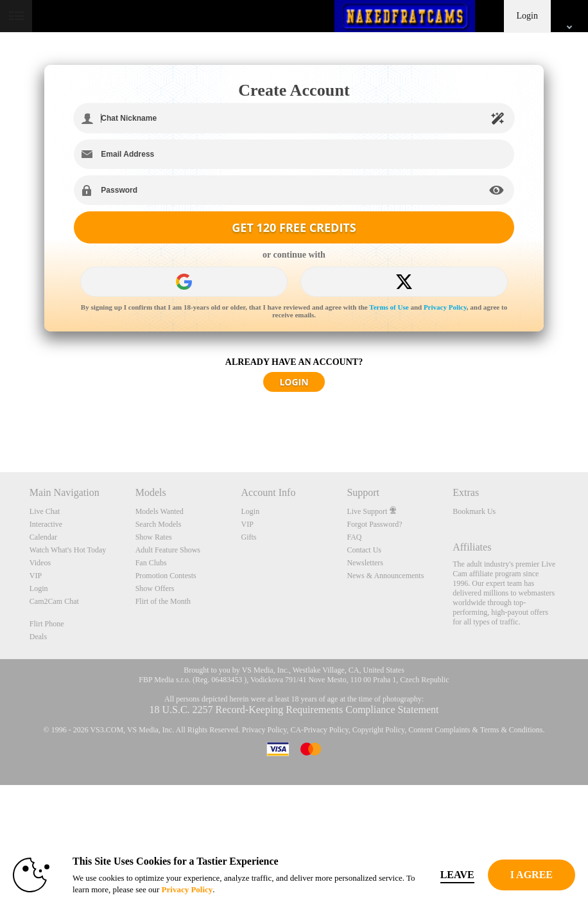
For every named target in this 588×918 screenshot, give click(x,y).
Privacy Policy (445, 307)
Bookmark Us (474, 511)
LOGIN (294, 382)
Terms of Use (389, 307)
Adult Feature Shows (168, 550)
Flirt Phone (47, 624)
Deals (38, 637)
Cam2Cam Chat (54, 601)
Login (527, 16)
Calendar (43, 537)
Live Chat (45, 511)
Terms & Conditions (512, 730)
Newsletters (365, 563)
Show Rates (154, 537)
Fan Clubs (151, 563)
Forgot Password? (374, 524)
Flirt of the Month (163, 601)
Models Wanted (160, 511)
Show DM (0, 424)
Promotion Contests (166, 576)
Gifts (249, 537)
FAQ (354, 537)
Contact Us (364, 550)
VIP (36, 576)
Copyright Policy (379, 730)
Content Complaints (439, 730)
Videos (40, 563)
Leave (457, 875)
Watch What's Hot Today (68, 550)
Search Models (159, 524)
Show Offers (155, 588)
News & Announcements (385, 576)
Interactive (46, 524)
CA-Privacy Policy (319, 730)
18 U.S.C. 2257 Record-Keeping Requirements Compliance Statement (294, 710)
